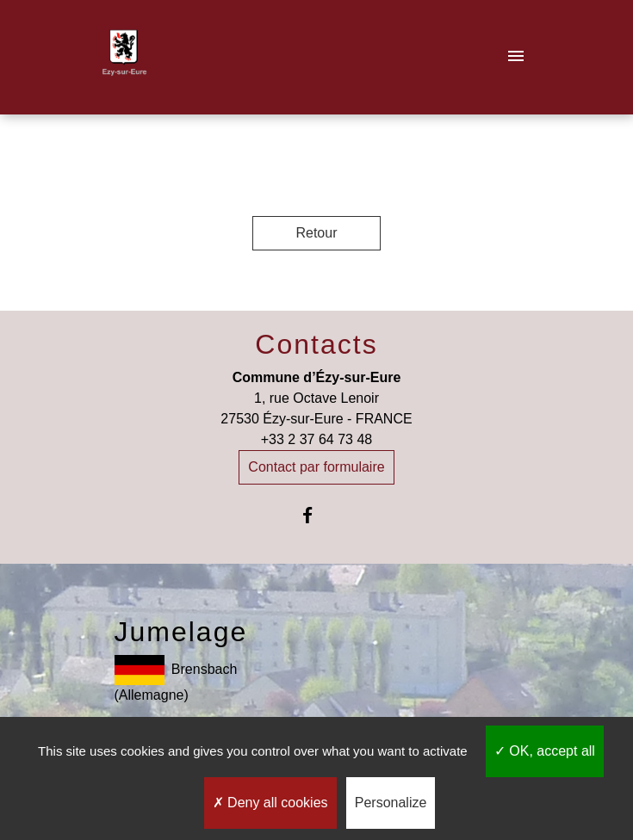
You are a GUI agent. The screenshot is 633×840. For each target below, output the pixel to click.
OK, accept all (545, 751)
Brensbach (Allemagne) (176, 679)
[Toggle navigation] (516, 58)
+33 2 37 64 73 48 (316, 439)
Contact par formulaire (316, 467)
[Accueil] (124, 58)
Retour (316, 233)
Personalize (391, 803)
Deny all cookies (270, 803)
